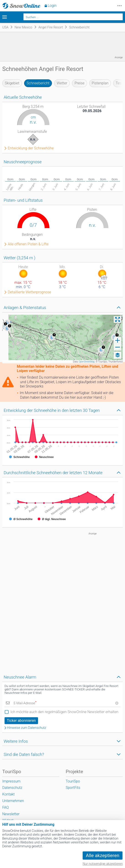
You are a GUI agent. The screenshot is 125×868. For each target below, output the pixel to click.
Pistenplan (100, 83)
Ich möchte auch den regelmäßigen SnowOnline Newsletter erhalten (64, 712)
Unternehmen (13, 801)
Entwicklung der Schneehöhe (31, 148)
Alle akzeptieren (103, 855)
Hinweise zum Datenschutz (27, 728)
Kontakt (8, 794)
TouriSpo (73, 781)
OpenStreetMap (87, 362)
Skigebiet (12, 83)
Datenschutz (12, 788)
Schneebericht (38, 83)
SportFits (73, 788)
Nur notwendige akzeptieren (103, 864)
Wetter (62, 83)
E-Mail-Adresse (25, 703)
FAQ (5, 807)
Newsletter (11, 814)
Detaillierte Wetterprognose (29, 292)
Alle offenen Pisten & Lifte (28, 244)
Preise (79, 83)
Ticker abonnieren (21, 721)
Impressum (11, 781)
